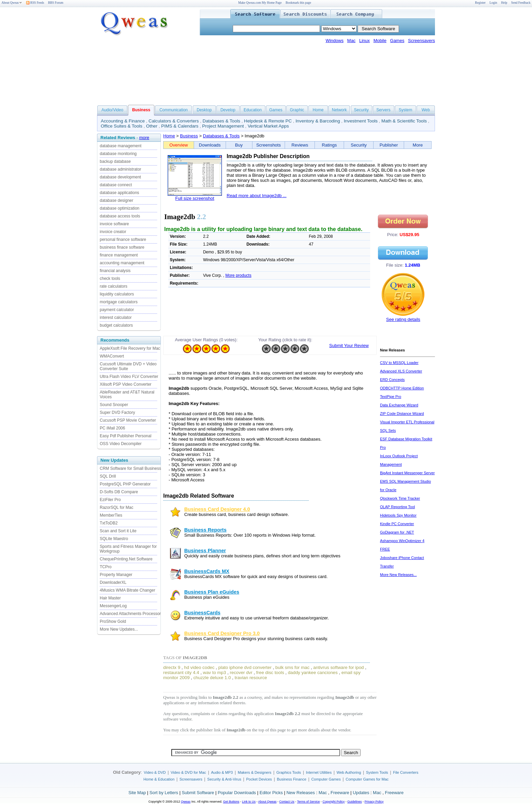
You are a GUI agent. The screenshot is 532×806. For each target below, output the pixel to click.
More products (238, 275)
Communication (174, 110)
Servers (383, 110)
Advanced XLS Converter (401, 371)
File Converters (406, 772)
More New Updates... (119, 629)
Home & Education (159, 779)
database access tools (120, 216)
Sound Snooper (114, 405)
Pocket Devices (259, 779)
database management (121, 146)
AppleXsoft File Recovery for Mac (130, 348)
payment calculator (117, 310)
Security (361, 110)
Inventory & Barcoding (318, 121)
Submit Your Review (349, 346)
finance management (119, 255)
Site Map (137, 793)
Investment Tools (361, 121)
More (418, 145)
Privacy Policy (374, 802)
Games (397, 41)
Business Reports (205, 530)
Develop (228, 110)
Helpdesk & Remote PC (268, 121)
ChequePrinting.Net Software (126, 559)
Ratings (329, 145)
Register (480, 3)
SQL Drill (108, 476)
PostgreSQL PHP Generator (125, 484)
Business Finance (292, 779)
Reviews (300, 145)
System (405, 110)
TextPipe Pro (391, 397)
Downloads (210, 145)
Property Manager (116, 575)
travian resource (251, 678)
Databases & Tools (221, 121)
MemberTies (111, 515)
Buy (239, 145)
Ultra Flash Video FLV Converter (129, 377)
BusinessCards (202, 613)
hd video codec (199, 667)
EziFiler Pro (110, 500)
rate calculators (113, 286)
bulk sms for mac (292, 667)
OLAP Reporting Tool (397, 507)
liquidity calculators (117, 294)
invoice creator (113, 232)
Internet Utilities (319, 772)
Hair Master (110, 598)
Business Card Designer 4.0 (217, 509)
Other (152, 126)
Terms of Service (308, 802)
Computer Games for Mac (367, 779)
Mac (351, 41)
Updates (361, 793)
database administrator (120, 169)
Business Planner (205, 551)
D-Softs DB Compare (119, 492)
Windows (335, 41)
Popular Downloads (237, 793)
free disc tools (270, 673)
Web (425, 110)
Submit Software (198, 793)
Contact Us (287, 802)
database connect (116, 185)
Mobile (380, 41)
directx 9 (172, 667)
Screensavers (422, 41)
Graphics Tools (289, 772)
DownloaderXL (113, 582)
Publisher (389, 145)
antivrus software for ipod (338, 667)
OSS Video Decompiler (121, 444)
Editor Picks (271, 793)
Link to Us (249, 802)
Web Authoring (349, 772)
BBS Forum (56, 3)
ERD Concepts (392, 380)
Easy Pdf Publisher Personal (126, 436)
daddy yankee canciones (313, 673)
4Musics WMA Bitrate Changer (127, 590)
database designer (117, 200)
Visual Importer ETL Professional (407, 422)
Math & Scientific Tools (404, 121)
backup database (115, 161)
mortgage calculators (119, 302)
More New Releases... (398, 575)
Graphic (297, 110)
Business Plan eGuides (212, 592)
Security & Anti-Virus (224, 779)
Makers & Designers (255, 772)
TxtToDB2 (109, 523)
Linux (365, 41)
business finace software (122, 247)
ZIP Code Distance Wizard (402, 414)
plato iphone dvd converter (245, 667)
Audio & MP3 (222, 772)
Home (318, 110)
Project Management (223, 126)
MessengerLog (113, 606)
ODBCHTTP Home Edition (402, 388)
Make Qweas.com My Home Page (260, 3)
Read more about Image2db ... (256, 196)
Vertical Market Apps (268, 126)
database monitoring (118, 154)
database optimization (120, 208)
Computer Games (326, 779)
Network (339, 110)
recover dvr (241, 673)
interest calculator (116, 318)
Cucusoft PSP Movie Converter (128, 420)
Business (189, 136)
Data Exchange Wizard (399, 405)
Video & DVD (155, 772)
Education (253, 110)
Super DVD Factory (117, 412)
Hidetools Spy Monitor (398, 515)
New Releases (301, 793)
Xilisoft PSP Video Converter (126, 384)
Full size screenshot (195, 198)
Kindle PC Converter (397, 524)
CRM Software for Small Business (130, 468)
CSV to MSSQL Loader (399, 363)
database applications (119, 193)
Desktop (204, 110)
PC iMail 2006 (112, 428)
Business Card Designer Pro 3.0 (222, 633)
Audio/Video (112, 110)
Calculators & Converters (174, 121)
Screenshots (268, 145)
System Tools (377, 772)
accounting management (122, 263)
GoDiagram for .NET (397, 532)
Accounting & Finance (123, 121)
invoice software (114, 224)
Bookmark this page (298, 3)
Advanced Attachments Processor (130, 614)
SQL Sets (388, 430)
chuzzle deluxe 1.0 (212, 678)
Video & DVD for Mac (188, 772)
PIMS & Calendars (180, 126)
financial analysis (115, 271)
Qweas (186, 802)
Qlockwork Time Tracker (400, 498)
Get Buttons (231, 802)
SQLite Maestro (114, 539)
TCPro (106, 567)
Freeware (340, 793)
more (144, 138)
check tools (110, 279)
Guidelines (355, 802)
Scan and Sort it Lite (118, 531)
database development (120, 177)
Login (493, 3)
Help (504, 3)
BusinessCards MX (207, 571)
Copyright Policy (334, 802)
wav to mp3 (214, 673)
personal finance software (123, 239)
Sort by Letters (164, 793)
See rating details (403, 319)
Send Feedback (521, 3)
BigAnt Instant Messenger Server (407, 473)
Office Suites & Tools (122, 126)
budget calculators (116, 325)
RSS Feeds (35, 3)
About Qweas (12, 3)
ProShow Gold (113, 621)
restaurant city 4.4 (181, 673)
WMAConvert (112, 356)
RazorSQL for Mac (117, 507)
